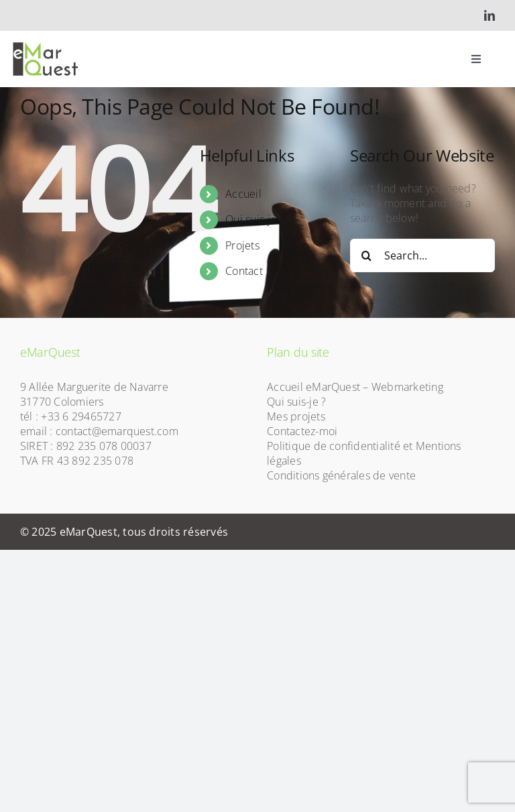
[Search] (367, 255)
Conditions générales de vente (341, 475)
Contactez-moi (302, 431)
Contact (244, 271)
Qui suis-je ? (255, 219)
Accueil (243, 194)
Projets (242, 245)
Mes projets (296, 416)
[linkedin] (490, 15)
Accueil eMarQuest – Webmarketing (355, 387)
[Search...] (422, 255)
